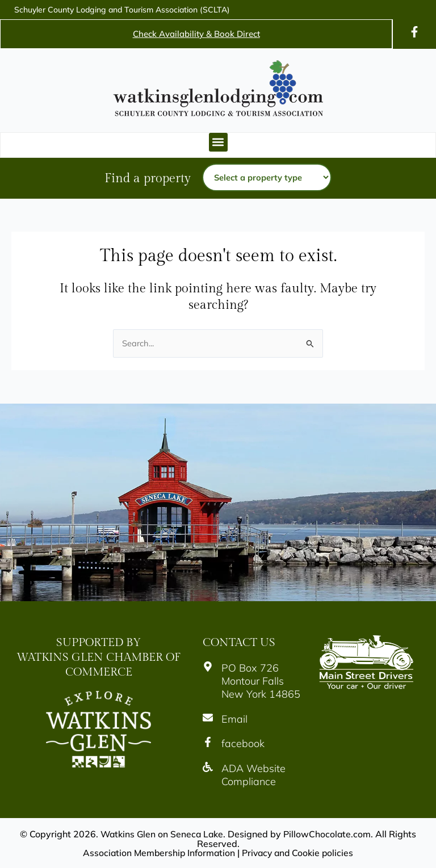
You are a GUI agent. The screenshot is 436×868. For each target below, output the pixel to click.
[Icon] (414, 32)
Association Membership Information (157, 852)
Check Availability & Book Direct (196, 34)
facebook (243, 743)
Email (234, 719)
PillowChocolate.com (328, 834)
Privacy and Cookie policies (299, 852)
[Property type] (267, 177)
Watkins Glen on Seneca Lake (162, 834)
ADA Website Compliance (253, 775)
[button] (218, 142)
